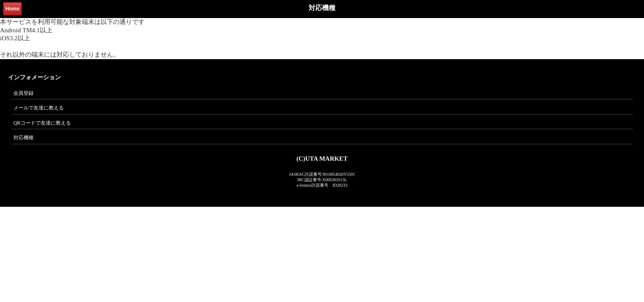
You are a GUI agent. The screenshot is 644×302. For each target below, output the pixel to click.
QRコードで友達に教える (42, 123)
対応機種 (23, 138)
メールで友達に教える (39, 108)
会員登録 (23, 93)
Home (12, 9)
